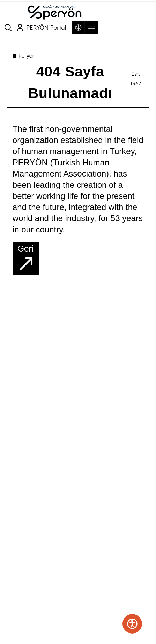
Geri (26, 258)
